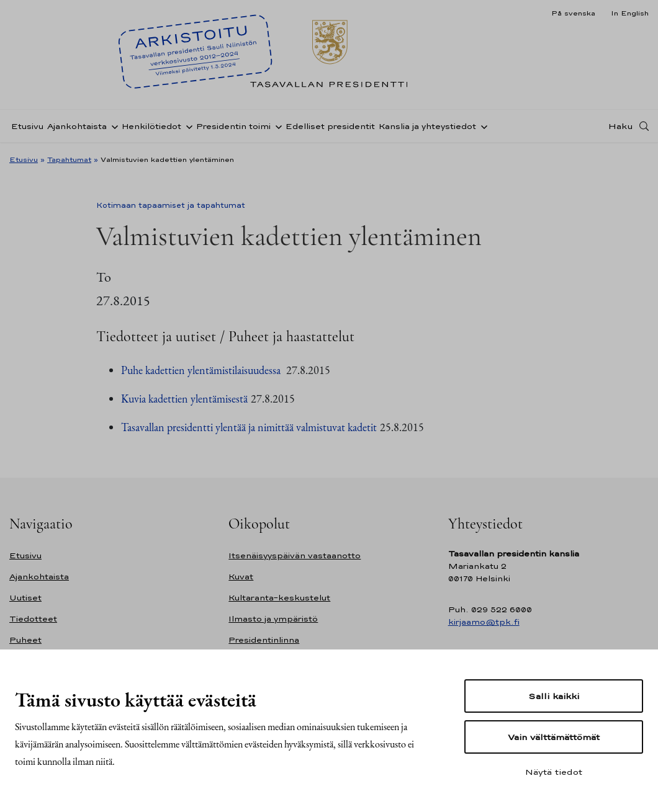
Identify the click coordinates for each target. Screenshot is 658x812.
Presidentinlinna (264, 640)
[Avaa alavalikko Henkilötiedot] (187, 126)
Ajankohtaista (77, 126)
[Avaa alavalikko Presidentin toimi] (276, 126)
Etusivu (27, 126)
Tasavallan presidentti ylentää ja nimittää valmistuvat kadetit (249, 427)
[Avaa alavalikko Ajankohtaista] (112, 126)
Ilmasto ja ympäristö (273, 619)
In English (630, 13)
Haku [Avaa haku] (621, 126)
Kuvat (241, 577)
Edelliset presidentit (330, 126)
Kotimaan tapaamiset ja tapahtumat (171, 205)
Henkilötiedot (151, 126)
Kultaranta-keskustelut (279, 598)
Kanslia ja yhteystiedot (427, 126)
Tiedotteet (33, 619)
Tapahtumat (69, 159)
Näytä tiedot (554, 772)
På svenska (573, 13)
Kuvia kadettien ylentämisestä (184, 399)
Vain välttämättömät (554, 737)
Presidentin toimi (233, 126)
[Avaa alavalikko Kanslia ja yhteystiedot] (482, 126)
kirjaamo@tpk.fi (484, 622)
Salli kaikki (554, 696)
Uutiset (25, 598)
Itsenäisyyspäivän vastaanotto (295, 555)
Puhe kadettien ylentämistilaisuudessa (202, 370)
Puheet (25, 640)
